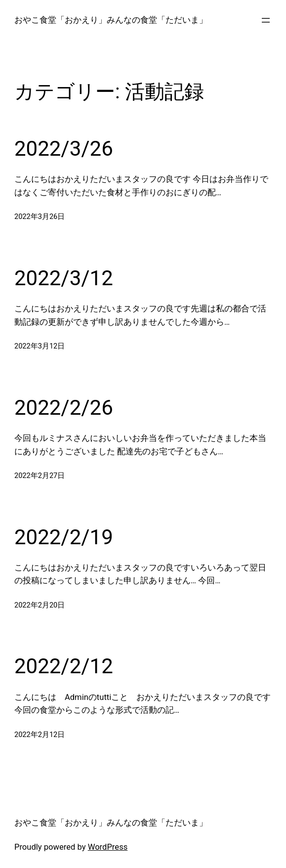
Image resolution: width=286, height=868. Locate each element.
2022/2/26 (64, 408)
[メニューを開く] (266, 20)
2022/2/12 (64, 666)
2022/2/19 (64, 537)
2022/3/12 (64, 278)
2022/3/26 (64, 149)
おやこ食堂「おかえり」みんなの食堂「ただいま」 (111, 20)
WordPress (108, 847)
